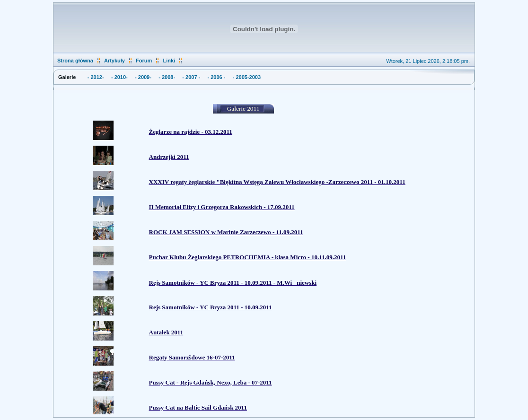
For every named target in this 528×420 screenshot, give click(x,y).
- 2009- (143, 77)
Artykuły (114, 61)
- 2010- (119, 77)
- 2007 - (191, 77)
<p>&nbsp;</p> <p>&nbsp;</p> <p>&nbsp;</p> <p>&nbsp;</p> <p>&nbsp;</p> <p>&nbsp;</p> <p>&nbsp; (263, 254)
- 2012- (96, 77)
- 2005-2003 (247, 77)
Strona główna (75, 61)
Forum (144, 61)
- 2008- (167, 77)
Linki (169, 61)
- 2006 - (217, 77)
